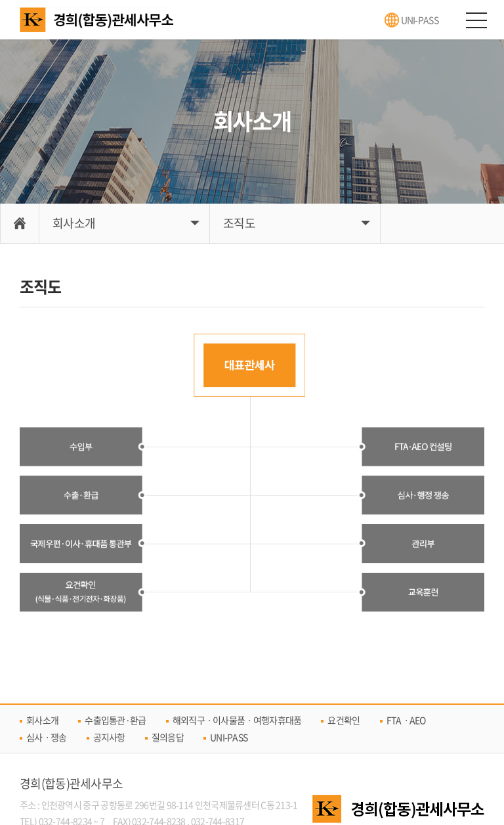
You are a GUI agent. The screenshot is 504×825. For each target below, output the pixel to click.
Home (20, 223)
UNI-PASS (420, 20)
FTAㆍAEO (406, 720)
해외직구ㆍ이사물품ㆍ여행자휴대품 (237, 720)
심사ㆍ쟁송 (47, 737)
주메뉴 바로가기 (0, 0)
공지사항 (109, 737)
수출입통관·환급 (115, 720)
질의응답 (168, 737)
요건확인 (344, 720)
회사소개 (74, 223)
